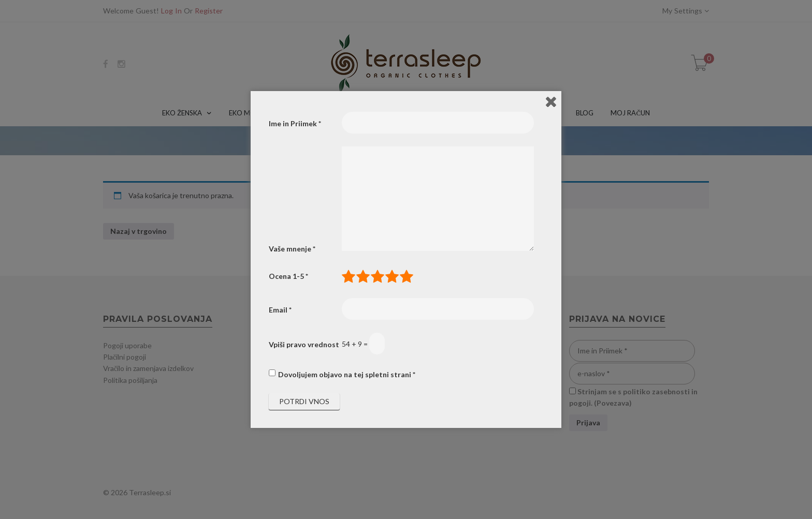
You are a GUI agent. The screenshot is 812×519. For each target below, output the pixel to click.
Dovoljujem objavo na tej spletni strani (347, 374)
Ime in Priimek (295, 123)
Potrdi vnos (304, 401)
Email (280, 310)
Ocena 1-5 (288, 276)
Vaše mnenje (292, 249)
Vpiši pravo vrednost (304, 344)
